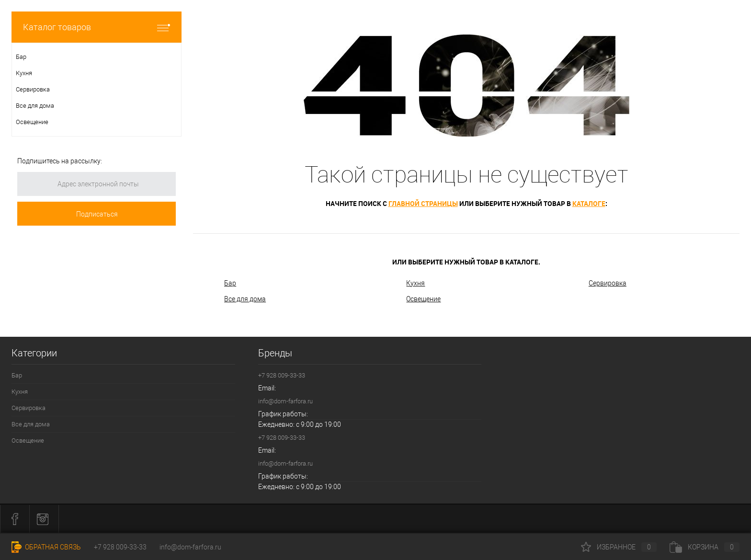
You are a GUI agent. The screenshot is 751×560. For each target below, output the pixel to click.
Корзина (705, 547)
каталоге (589, 203)
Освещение (423, 299)
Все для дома (245, 299)
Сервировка (608, 283)
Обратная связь (46, 547)
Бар (230, 283)
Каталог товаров (97, 27)
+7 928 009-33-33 (282, 375)
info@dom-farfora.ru (285, 401)
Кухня (415, 283)
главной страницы (423, 203)
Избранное (619, 547)
